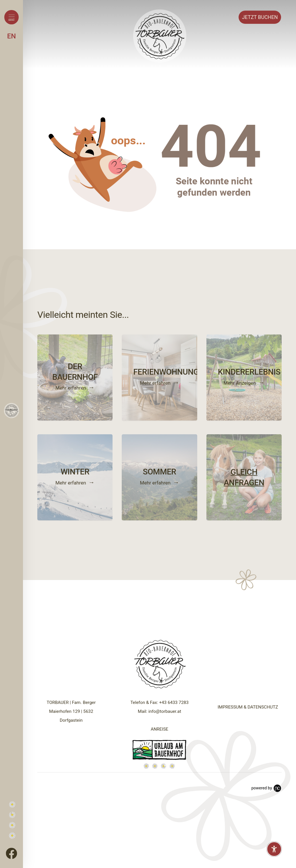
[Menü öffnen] (11, 17)
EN (12, 36)
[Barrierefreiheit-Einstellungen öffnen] (274, 849)
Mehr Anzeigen (240, 383)
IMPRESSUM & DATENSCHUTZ (248, 707)
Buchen (260, 17)
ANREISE (159, 729)
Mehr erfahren (71, 388)
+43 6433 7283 (174, 702)
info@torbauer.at (165, 711)
